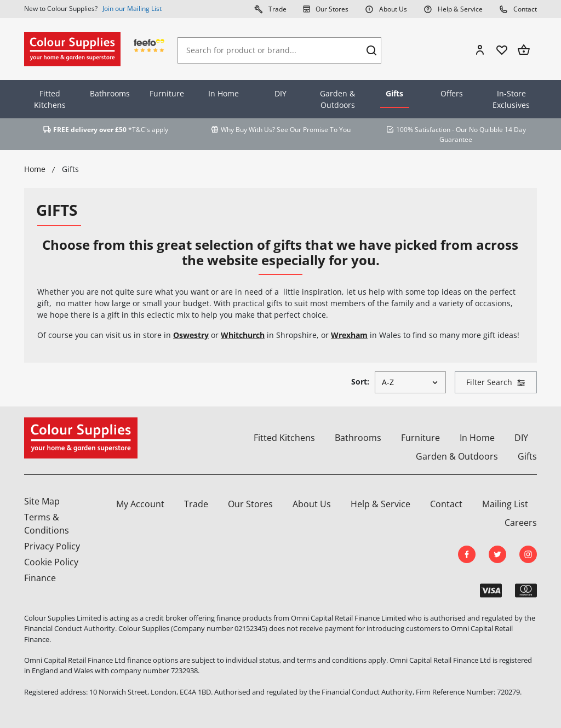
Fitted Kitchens (50, 99)
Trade (270, 9)
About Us (386, 9)
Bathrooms (110, 93)
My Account (140, 504)
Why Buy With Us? (248, 130)
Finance (40, 578)
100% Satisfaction (423, 130)
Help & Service (453, 9)
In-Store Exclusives (511, 99)
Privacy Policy (52, 546)
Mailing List (505, 504)
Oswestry (191, 335)
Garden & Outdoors (337, 99)
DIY (280, 93)
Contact (518, 9)
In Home (224, 93)
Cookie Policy (51, 562)
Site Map (42, 501)
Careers (521, 523)
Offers (452, 93)
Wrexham (349, 335)
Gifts (394, 93)
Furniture (167, 93)
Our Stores (326, 9)
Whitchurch (243, 335)
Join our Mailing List (132, 8)
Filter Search (496, 382)
